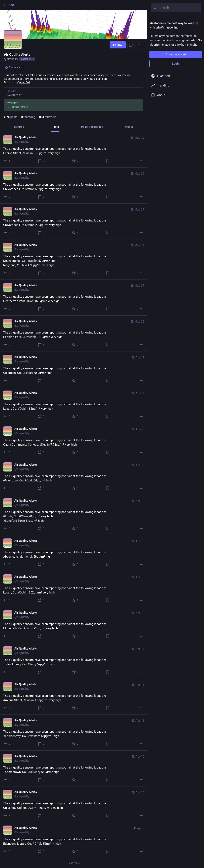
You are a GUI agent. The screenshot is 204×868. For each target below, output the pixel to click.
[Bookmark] (108, 161)
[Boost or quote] (41, 161)
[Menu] (140, 45)
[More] (142, 161)
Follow (118, 45)
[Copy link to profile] (131, 45)
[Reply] (7, 161)
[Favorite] (75, 161)
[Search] (176, 8)
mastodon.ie (27, 59)
